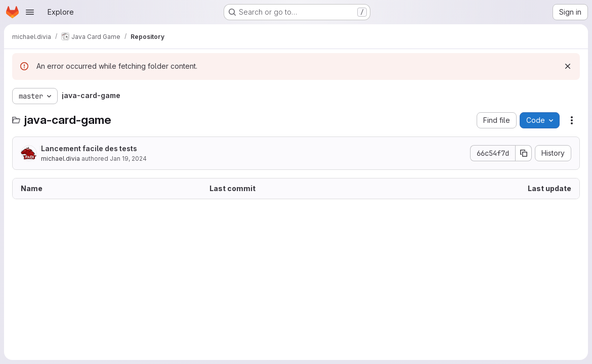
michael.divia (60, 158)
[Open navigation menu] (30, 12)
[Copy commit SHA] (524, 153)
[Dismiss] (568, 66)
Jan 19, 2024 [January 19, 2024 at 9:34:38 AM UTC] (128, 158)
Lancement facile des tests (89, 148)
